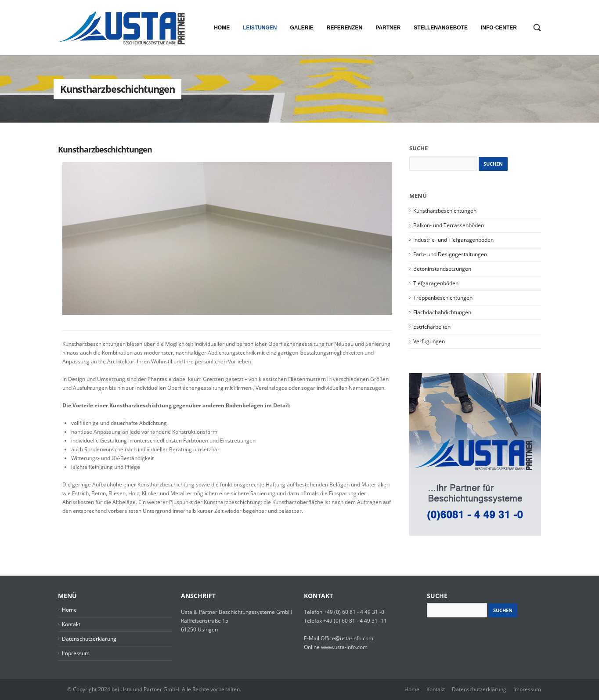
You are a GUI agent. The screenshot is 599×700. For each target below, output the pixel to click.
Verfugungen (429, 341)
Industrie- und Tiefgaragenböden (453, 240)
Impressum (76, 653)
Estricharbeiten (432, 327)
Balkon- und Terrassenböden (449, 225)
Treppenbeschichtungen (443, 298)
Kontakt (71, 624)
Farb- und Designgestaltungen (450, 254)
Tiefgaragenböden (436, 283)
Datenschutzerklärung (89, 639)
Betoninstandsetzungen (442, 269)
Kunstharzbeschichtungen (105, 149)
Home (69, 610)
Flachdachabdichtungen (442, 312)
